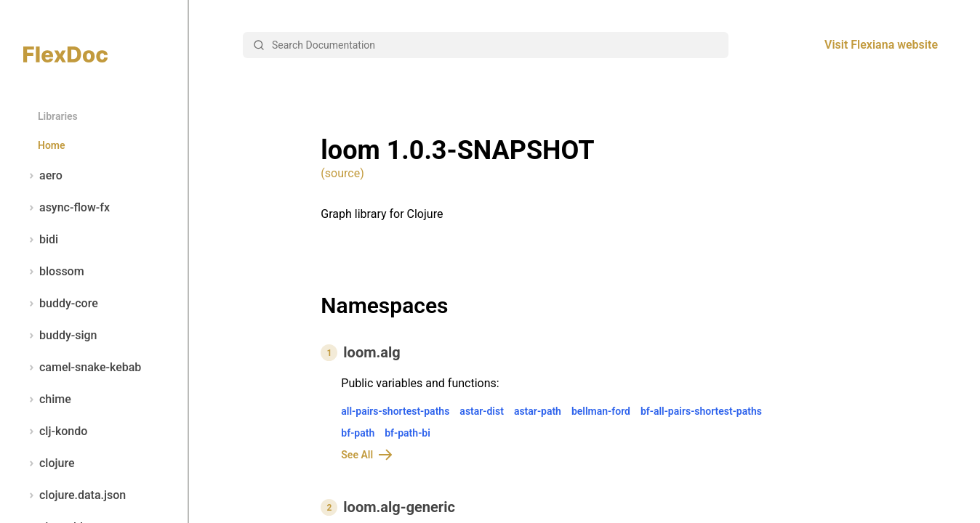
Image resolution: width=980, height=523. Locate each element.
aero (43, 176)
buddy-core (61, 304)
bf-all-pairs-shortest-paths (701, 411)
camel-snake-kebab (82, 368)
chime (47, 400)
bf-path (358, 433)
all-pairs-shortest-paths (395, 411)
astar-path (538, 411)
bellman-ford (601, 411)
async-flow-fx (67, 208)
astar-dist (482, 411)
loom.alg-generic (399, 507)
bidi (41, 240)
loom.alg (371, 352)
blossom (54, 272)
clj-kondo (55, 431)
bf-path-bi (407, 433)
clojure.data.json (75, 495)
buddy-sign (60, 336)
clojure (49, 463)
